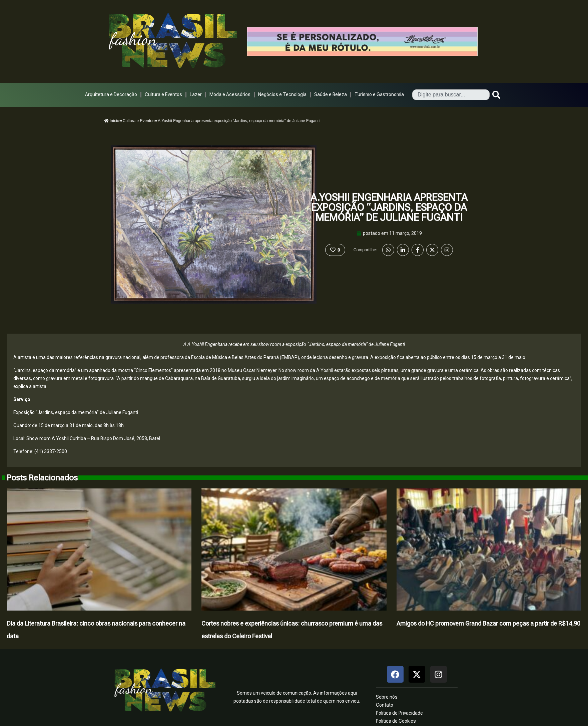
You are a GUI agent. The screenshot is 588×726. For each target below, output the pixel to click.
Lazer (196, 94)
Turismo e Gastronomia (379, 94)
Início (112, 121)
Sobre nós (387, 697)
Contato (385, 705)
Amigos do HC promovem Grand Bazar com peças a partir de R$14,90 (488, 623)
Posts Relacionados (42, 478)
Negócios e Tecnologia (282, 94)
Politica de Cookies (396, 721)
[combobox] (451, 95)
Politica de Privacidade (399, 713)
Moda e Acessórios (230, 94)
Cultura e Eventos (163, 94)
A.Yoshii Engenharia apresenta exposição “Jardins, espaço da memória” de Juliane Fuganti (389, 207)
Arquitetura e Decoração (111, 94)
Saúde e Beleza (331, 94)
